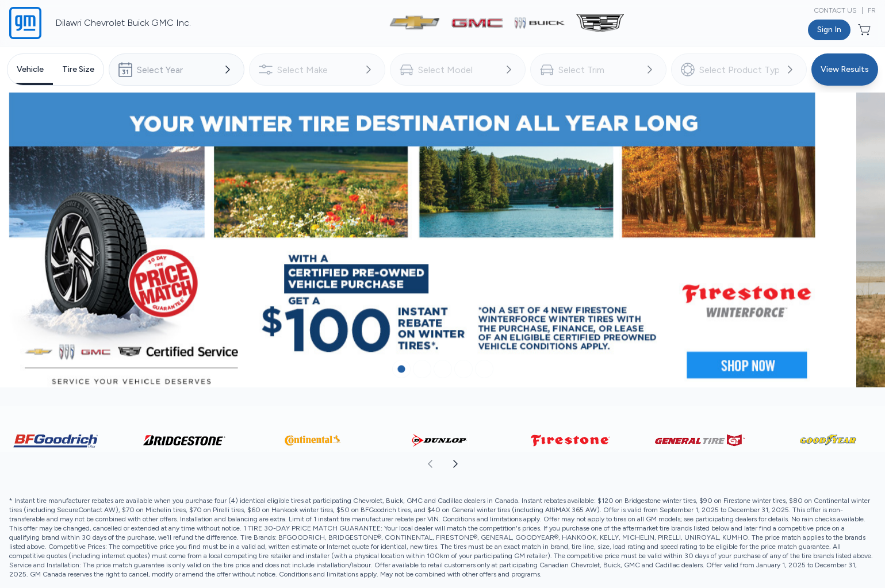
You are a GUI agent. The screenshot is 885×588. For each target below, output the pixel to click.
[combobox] (177, 70)
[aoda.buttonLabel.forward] (664, 475)
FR (872, 10)
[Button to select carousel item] (401, 381)
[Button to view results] (845, 70)
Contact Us (836, 10)
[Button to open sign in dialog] (829, 30)
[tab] (30, 70)
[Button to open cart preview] (865, 30)
